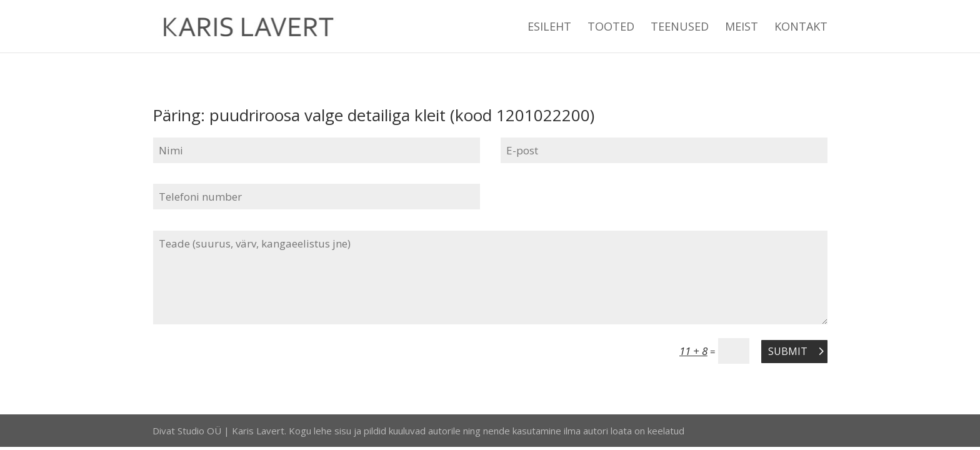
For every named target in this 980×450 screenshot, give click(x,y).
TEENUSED (680, 28)
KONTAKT (801, 28)
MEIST (742, 28)
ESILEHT (549, 28)
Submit (788, 351)
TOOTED (611, 28)
